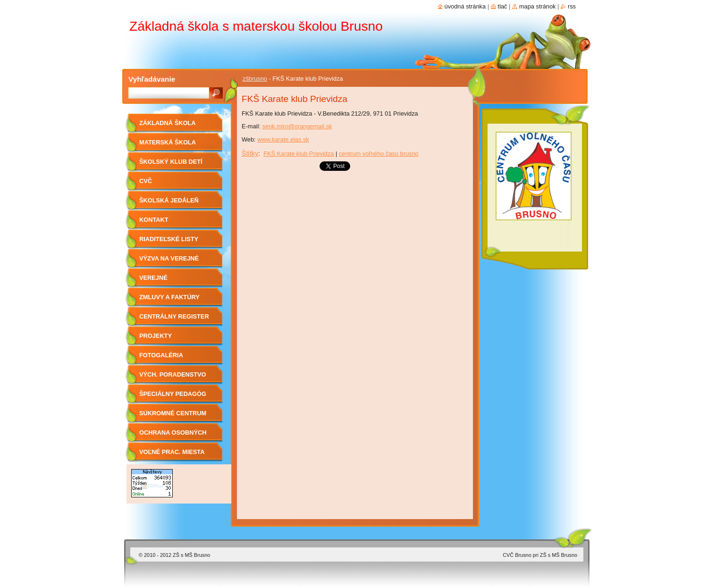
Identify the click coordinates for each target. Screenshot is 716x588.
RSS (572, 6)
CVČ (146, 181)
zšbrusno (255, 79)
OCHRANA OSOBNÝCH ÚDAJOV (173, 436)
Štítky (250, 153)
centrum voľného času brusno (379, 154)
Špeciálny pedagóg (173, 394)
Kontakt (154, 220)
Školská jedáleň (169, 200)
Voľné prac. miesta (172, 452)
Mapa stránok (538, 6)
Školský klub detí (171, 162)
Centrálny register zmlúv (174, 320)
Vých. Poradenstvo (173, 374)
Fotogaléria (161, 355)
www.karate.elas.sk (283, 139)
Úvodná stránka (465, 6)
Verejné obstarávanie (163, 281)
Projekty (156, 336)
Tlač (503, 6)
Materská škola (168, 142)
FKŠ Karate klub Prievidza (299, 154)
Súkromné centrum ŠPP (173, 416)
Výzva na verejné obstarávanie (169, 262)
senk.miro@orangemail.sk (297, 126)
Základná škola (167, 123)
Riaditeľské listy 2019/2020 (169, 242)
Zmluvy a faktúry (169, 297)
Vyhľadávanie (152, 79)
